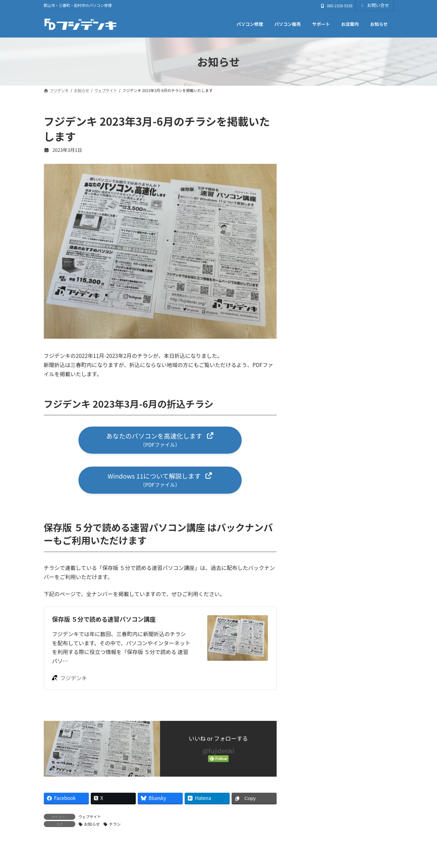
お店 (306, 365)
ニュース (310, 432)
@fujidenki (218, 753)
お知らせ (92, 827)
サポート (310, 419)
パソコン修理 (315, 446)
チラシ (115, 827)
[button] (160, 441)
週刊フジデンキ (318, 473)
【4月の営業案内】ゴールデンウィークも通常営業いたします (359, 280)
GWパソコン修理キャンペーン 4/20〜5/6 (357, 209)
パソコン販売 (315, 459)
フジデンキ (69, 680)
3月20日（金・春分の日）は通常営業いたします (359, 315)
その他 (308, 378)
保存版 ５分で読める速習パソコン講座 (104, 621)
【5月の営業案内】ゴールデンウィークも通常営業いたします (359, 173)
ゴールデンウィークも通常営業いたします (360, 244)
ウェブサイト (90, 819)
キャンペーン (315, 405)
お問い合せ (374, 5)
